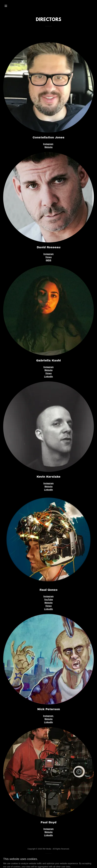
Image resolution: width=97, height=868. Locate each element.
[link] (49, 861)
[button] (10, 6)
